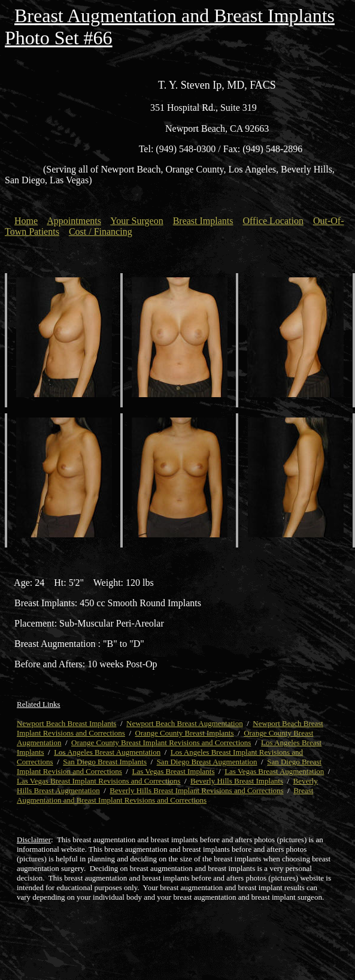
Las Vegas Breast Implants (173, 771)
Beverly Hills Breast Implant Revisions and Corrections (196, 790)
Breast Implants (203, 221)
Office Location (273, 221)
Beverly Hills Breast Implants (237, 781)
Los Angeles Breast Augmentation (107, 752)
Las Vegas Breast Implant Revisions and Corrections (98, 781)
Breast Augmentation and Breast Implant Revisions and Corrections (165, 795)
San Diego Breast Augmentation (207, 762)
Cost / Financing (101, 232)
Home (26, 221)
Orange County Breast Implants (185, 733)
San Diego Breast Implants (105, 762)
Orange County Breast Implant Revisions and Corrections (161, 742)
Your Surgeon (136, 221)
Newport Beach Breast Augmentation (185, 723)
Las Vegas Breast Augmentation (274, 771)
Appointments (74, 221)
